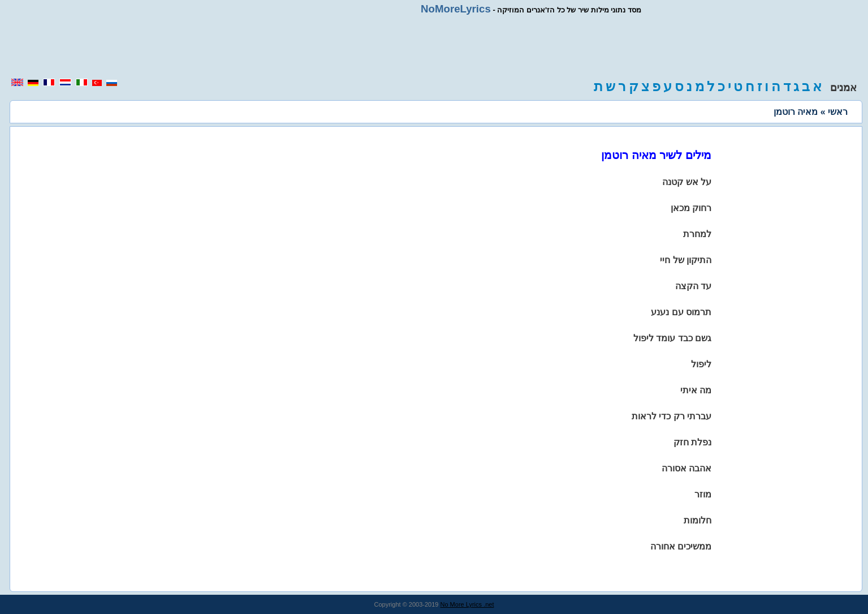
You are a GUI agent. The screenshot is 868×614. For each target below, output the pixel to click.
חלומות (698, 520)
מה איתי (696, 390)
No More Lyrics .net (467, 604)
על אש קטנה (687, 182)
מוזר (703, 494)
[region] (434, 46)
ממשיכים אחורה (681, 546)
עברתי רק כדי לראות (671, 416)
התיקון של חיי (686, 260)
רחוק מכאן (691, 208)
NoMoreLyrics (456, 9)
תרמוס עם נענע (681, 312)
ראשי (838, 112)
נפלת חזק (692, 442)
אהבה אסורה (686, 468)
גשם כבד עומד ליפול (672, 338)
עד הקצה (693, 286)
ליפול (701, 364)
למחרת (697, 234)
